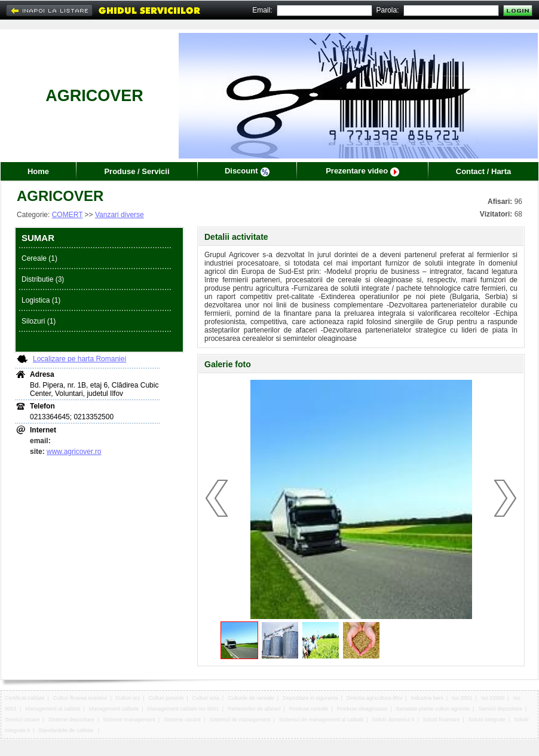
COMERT (68, 215)
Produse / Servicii (137, 171)
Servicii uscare (22, 720)
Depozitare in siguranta (310, 698)
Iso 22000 (493, 698)
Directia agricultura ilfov (375, 698)
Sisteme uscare (182, 720)
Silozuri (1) (39, 321)
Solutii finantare (441, 720)
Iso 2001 (462, 698)
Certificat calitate (25, 698)
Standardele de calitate (67, 730)
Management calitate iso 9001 (183, 709)
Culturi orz (128, 698)
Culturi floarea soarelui (80, 698)
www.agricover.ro (74, 452)
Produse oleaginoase (362, 709)
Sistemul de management (240, 720)
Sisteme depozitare (71, 720)
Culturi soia (206, 698)
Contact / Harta (483, 171)
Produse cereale (309, 709)
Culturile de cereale (251, 698)
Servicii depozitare (500, 709)
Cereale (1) (39, 258)
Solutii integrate (487, 720)
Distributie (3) (43, 279)
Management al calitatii (53, 709)
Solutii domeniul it (393, 720)
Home (38, 171)
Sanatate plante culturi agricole (433, 709)
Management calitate (114, 709)
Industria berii (427, 698)
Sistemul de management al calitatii (321, 720)
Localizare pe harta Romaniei (79, 359)
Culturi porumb (166, 698)
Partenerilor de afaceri (254, 709)
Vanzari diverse (120, 215)
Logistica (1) (41, 300)
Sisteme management (129, 720)
